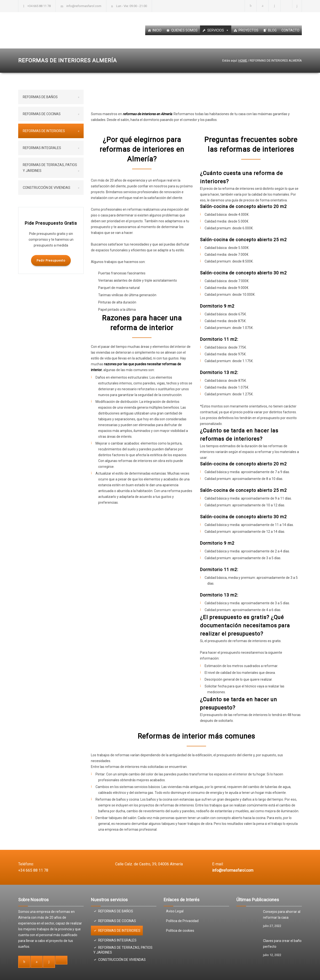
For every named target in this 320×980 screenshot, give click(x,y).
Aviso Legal (175, 911)
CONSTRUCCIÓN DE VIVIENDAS (47, 188)
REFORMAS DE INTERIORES (44, 131)
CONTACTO (290, 30)
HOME (243, 60)
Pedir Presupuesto (51, 261)
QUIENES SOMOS (184, 30)
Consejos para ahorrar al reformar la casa (282, 915)
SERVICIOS (218, 30)
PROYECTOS (248, 30)
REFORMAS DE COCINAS (42, 114)
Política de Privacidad (182, 921)
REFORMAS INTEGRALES (42, 148)
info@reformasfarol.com (84, 6)
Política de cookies (180, 931)
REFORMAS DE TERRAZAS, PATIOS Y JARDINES (50, 168)
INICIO (157, 30)
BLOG (272, 30)
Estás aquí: (230, 60)
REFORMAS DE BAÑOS (40, 97)
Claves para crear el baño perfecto (282, 944)
